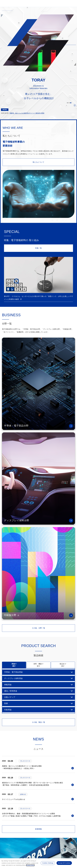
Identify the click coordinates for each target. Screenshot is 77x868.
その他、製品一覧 (38, 722)
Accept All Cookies (64, 863)
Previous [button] (4, 272)
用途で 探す (14, 665)
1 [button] (67, 103)
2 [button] (69, 103)
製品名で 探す (63, 665)
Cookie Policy (30, 865)
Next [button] (73, 272)
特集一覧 (38, 248)
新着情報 (38, 829)
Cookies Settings (48, 863)
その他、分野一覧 (38, 628)
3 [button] (71, 103)
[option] (38, 43)
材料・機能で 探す (39, 665)
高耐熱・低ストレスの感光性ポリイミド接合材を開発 (27, 113)
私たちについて (38, 162)
